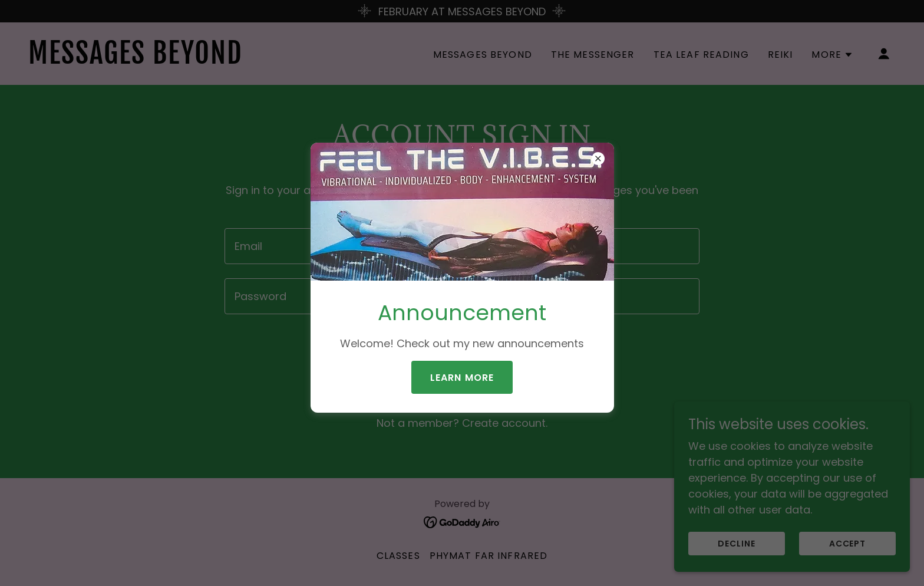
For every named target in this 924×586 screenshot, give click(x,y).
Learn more (462, 378)
